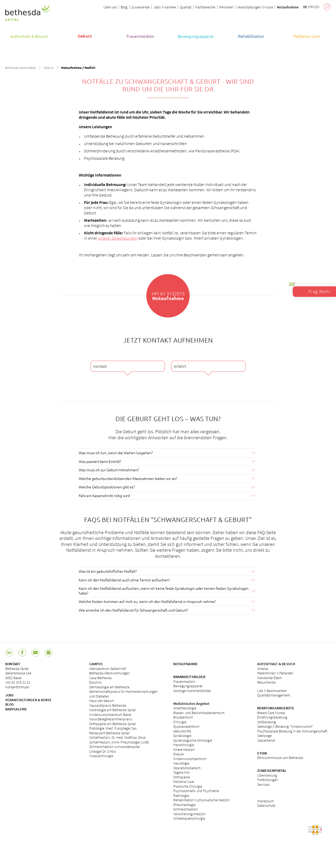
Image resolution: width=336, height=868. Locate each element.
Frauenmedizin (184, 681)
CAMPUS (96, 664)
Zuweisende (140, 7)
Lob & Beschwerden (272, 690)
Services (263, 784)
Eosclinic (96, 682)
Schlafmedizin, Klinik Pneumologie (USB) (119, 742)
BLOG (10, 704)
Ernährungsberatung (272, 717)
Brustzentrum (183, 717)
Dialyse (178, 754)
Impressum (266, 800)
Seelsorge (264, 735)
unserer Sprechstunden (118, 238)
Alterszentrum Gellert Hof (107, 668)
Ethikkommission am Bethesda (280, 757)
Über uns (110, 7)
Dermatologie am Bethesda (109, 686)
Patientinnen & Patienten (275, 673)
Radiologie (181, 795)
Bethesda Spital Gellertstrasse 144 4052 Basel (18, 673)
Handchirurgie (184, 745)
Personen (226, 7)
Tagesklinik (182, 772)
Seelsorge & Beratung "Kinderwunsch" (285, 726)
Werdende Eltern (270, 677)
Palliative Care (184, 781)
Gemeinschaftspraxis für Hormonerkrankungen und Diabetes (124, 694)
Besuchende (266, 682)
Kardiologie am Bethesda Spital (112, 710)
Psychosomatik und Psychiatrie (196, 791)
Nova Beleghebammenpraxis (111, 719)
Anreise (263, 668)
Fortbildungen (268, 779)
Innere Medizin (184, 749)
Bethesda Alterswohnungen (109, 673)
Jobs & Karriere (165, 7)
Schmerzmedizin (185, 809)
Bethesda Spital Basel (21, 68)
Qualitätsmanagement (274, 695)
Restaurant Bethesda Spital (109, 732)
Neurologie (181, 763)
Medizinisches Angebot (191, 703)
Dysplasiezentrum (186, 726)
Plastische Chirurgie (188, 786)
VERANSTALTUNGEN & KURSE (28, 699)
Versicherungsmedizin (189, 813)
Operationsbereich (187, 767)
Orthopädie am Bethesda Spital (112, 723)
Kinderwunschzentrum (190, 758)
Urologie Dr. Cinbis (103, 751)
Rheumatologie (184, 804)
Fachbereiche (205, 7)
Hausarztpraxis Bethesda (108, 705)
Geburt (49, 68)
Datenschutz (266, 805)
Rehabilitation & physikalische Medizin (201, 800)
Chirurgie (180, 721)
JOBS (9, 695)
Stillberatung (267, 721)
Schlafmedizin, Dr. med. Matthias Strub (117, 737)
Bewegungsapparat (188, 686)
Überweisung (267, 775)
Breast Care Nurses (271, 712)
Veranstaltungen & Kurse (255, 7)
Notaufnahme (288, 7)
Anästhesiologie (185, 708)
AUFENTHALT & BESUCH (276, 664)
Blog (124, 7)
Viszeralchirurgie (101, 756)
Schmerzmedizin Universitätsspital (115, 746)
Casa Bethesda (100, 677)
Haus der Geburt (101, 700)
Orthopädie (182, 777)
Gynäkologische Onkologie (193, 740)
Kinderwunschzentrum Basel (110, 714)
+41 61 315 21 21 (18, 682)
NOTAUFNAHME (185, 664)
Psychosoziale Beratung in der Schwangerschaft (292, 731)
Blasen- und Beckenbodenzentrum (199, 712)
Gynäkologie (182, 735)
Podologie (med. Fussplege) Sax (113, 728)
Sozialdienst (266, 740)
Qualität (186, 7)
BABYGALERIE (16, 709)
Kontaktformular (17, 686)
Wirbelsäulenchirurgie (189, 818)
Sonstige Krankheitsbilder (192, 690)
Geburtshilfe (182, 731)
